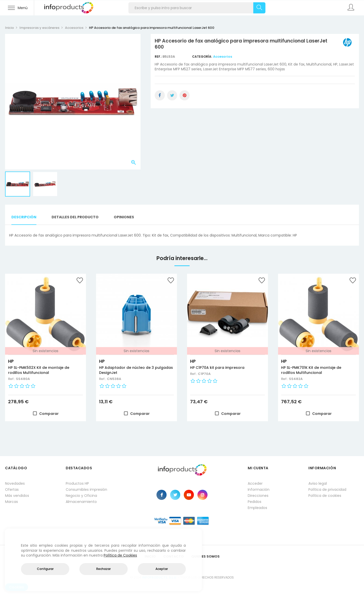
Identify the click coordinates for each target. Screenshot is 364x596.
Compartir (160, 95)
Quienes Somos (206, 556)
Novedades (15, 483)
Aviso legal (318, 483)
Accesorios (223, 57)
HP (11, 361)
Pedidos (255, 502)
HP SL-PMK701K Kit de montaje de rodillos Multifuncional (311, 370)
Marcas (12, 502)
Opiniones (124, 217)
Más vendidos (17, 496)
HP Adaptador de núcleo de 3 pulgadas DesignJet (136, 370)
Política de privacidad (327, 489)
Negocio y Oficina (81, 496)
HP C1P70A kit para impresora (217, 368)
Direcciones (258, 496)
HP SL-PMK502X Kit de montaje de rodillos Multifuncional (39, 370)
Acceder (255, 483)
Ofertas (12, 489)
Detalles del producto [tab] (75, 217)
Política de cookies (325, 496)
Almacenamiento (81, 502)
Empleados (257, 508)
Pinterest (185, 95)
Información (259, 489)
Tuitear (172, 95)
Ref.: (159, 57)
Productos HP (77, 483)
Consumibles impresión (86, 489)
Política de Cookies (120, 555)
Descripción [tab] (24, 217)
